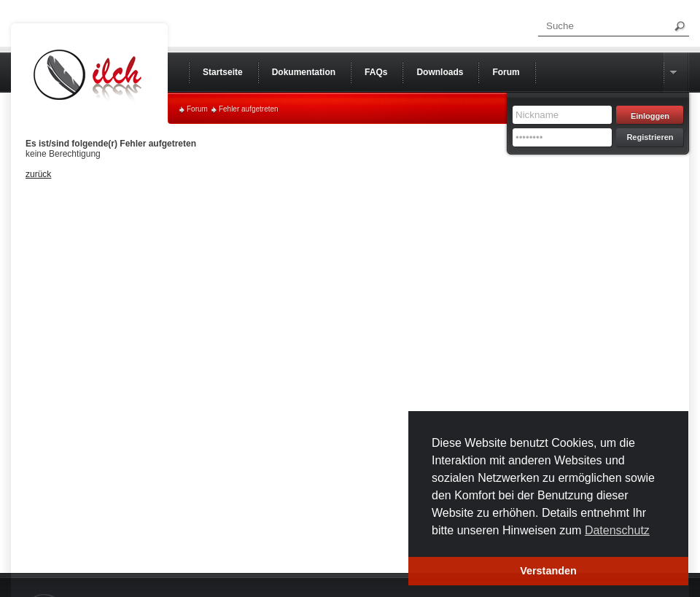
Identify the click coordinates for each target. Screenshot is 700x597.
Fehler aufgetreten (249, 109)
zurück (38, 174)
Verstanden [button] (548, 571)
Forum (197, 109)
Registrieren (650, 137)
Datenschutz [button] (617, 530)
